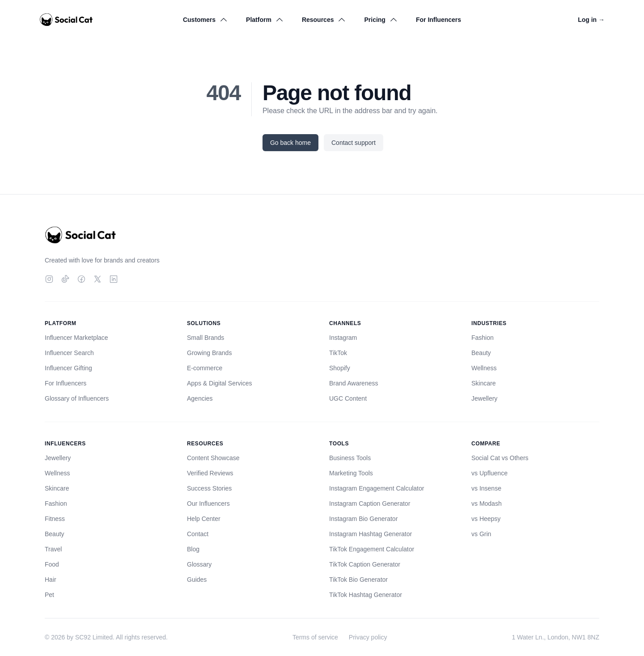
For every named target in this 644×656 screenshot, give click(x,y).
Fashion (483, 338)
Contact (198, 534)
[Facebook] (81, 279)
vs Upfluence (489, 473)
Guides (197, 580)
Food (52, 564)
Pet (49, 595)
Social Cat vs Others (500, 458)
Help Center (204, 519)
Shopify (340, 368)
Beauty (481, 353)
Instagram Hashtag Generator (371, 534)
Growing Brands (209, 353)
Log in (591, 20)
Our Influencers (208, 504)
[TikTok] (65, 279)
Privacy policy (368, 637)
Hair (51, 580)
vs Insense (486, 488)
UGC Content (348, 398)
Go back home (290, 143)
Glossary (199, 564)
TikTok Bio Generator (358, 580)
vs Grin (481, 534)
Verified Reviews (210, 473)
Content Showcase (213, 458)
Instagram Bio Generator (363, 519)
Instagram (343, 338)
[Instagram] (49, 279)
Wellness (484, 368)
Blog (193, 549)
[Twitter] (97, 279)
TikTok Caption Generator (365, 564)
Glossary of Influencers (77, 398)
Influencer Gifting (68, 368)
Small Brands (205, 338)
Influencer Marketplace (76, 338)
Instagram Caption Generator (370, 504)
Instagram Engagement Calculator (377, 488)
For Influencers (439, 20)
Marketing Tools (351, 473)
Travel (53, 549)
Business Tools (350, 458)
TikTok (338, 353)
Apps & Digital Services (220, 383)
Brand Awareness (354, 383)
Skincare (483, 383)
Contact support (354, 143)
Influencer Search (69, 353)
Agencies (200, 398)
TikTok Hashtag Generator (366, 595)
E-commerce (205, 368)
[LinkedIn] (114, 279)
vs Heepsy (486, 519)
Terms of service (315, 637)
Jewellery (484, 398)
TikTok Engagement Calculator (372, 549)
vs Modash (487, 504)
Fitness (55, 519)
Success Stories (209, 488)
